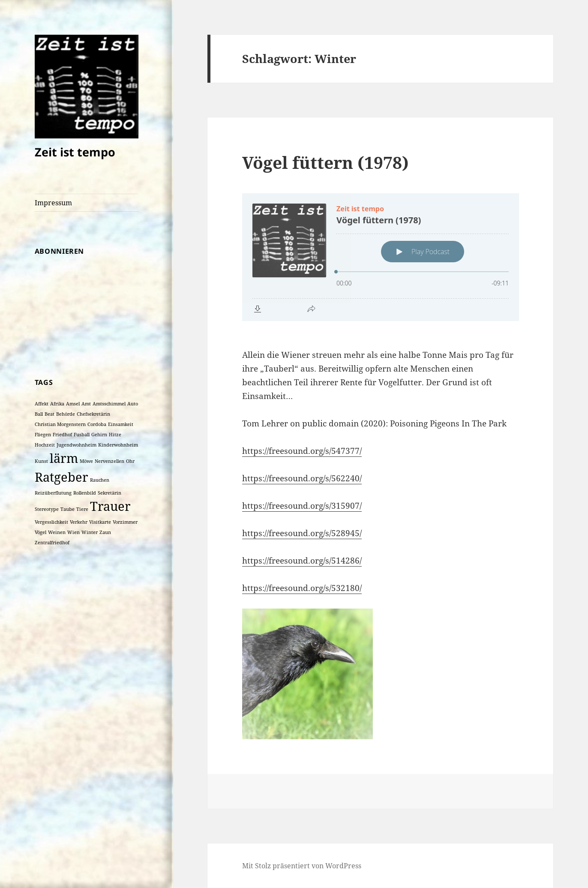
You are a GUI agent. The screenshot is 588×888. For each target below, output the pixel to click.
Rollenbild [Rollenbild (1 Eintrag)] (85, 493)
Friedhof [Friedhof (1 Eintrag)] (62, 435)
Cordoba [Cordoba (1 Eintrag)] (97, 424)
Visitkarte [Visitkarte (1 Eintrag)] (100, 522)
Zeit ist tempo (75, 152)
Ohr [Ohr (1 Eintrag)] (130, 461)
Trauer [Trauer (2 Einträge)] (110, 506)
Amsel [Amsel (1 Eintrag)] (73, 404)
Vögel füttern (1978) (325, 162)
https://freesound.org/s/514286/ (302, 561)
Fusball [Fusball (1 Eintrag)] (82, 435)
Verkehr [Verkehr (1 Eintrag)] (79, 522)
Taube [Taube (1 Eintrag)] (67, 509)
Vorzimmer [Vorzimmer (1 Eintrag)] (125, 522)
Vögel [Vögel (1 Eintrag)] (40, 532)
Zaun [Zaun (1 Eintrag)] (105, 532)
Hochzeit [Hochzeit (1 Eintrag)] (45, 445)
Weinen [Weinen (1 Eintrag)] (57, 532)
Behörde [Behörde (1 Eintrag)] (66, 414)
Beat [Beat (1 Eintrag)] (49, 414)
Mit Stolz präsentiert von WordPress (302, 866)
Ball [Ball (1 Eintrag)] (39, 414)
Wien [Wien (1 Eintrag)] (73, 532)
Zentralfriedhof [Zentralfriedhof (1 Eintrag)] (52, 543)
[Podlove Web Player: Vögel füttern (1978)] (381, 257)
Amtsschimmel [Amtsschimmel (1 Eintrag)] (109, 404)
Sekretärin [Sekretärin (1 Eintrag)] (109, 493)
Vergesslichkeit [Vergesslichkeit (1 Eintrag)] (51, 522)
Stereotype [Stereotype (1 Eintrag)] (47, 509)
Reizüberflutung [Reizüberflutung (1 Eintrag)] (53, 493)
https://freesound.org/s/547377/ (302, 451)
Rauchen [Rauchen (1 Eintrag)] (100, 480)
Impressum (53, 203)
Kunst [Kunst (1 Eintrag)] (41, 461)
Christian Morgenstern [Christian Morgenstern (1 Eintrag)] (60, 424)
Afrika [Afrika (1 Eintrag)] (57, 404)
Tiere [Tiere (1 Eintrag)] (82, 509)
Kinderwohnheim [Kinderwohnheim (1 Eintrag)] (118, 445)
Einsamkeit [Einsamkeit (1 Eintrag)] (121, 424)
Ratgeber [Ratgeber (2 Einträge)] (61, 477)
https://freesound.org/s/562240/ (302, 478)
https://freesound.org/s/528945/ (302, 533)
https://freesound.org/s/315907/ (302, 506)
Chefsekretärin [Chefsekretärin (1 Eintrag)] (93, 414)
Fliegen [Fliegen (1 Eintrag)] (43, 435)
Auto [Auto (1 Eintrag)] (133, 404)
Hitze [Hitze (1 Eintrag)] (115, 435)
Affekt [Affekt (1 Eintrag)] (42, 404)
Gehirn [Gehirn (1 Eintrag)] (99, 435)
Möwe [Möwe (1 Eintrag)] (86, 461)
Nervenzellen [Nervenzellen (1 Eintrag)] (109, 461)
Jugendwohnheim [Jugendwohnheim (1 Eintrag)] (76, 445)
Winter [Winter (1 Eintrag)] (90, 532)
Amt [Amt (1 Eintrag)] (86, 404)
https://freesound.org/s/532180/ (302, 588)
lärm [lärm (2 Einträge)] (64, 458)
